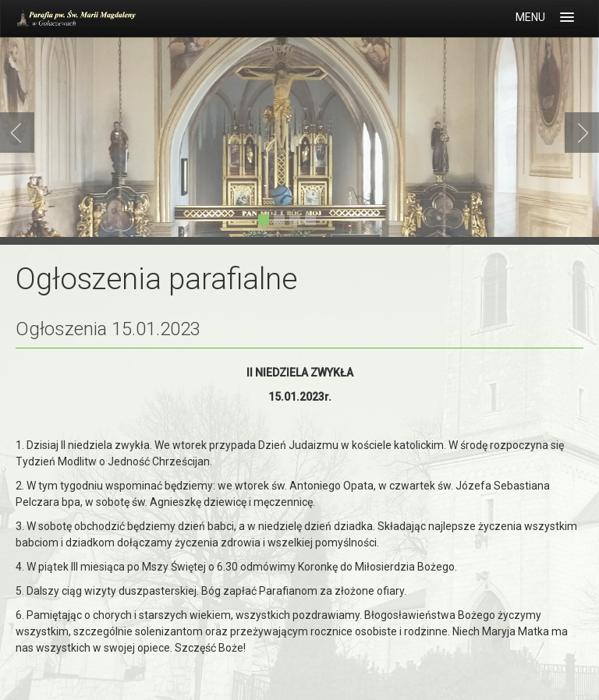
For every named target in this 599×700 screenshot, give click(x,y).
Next (579, 133)
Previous (20, 133)
